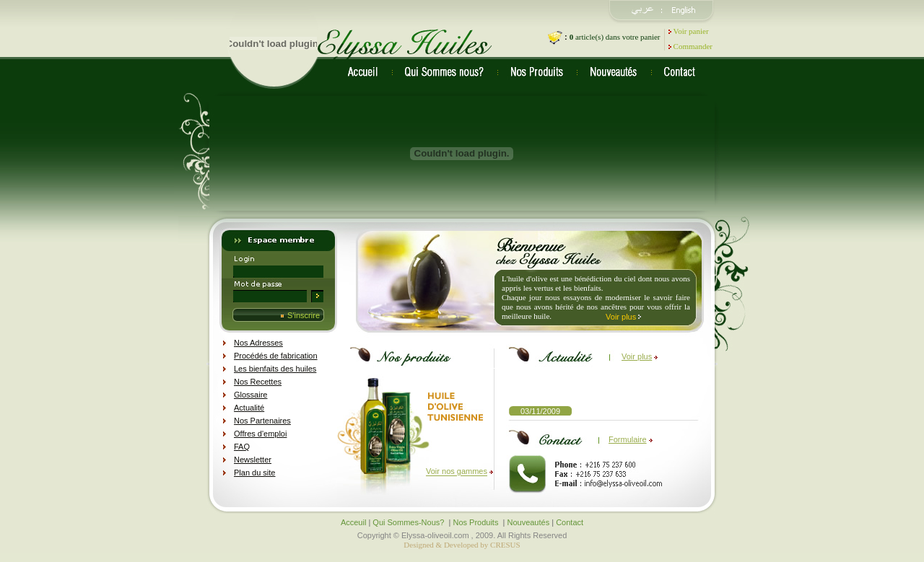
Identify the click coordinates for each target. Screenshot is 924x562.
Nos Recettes (258, 382)
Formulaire (628, 439)
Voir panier (691, 31)
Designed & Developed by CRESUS (462, 545)
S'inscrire (304, 315)
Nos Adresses (258, 343)
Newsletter (253, 460)
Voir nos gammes (457, 472)
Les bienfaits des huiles (275, 369)
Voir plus (621, 316)
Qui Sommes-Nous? (409, 522)
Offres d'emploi (260, 434)
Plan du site (254, 473)
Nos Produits (476, 522)
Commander (693, 46)
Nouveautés (528, 522)
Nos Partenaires (262, 421)
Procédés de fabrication (276, 356)
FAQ (242, 447)
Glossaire (250, 395)
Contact (570, 522)
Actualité (249, 408)
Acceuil (353, 522)
